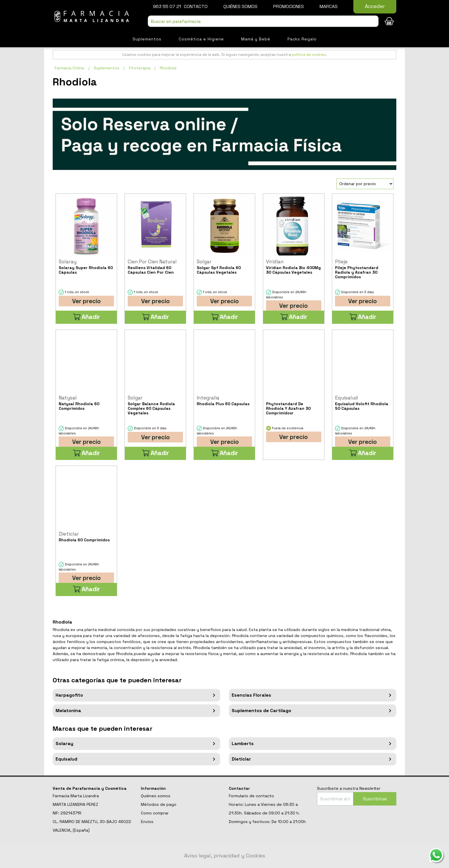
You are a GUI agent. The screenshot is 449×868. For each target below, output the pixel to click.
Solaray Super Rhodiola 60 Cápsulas (86, 270)
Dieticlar (313, 759)
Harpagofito (136, 695)
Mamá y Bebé (256, 39)
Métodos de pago (159, 804)
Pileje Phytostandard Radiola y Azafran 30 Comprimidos (357, 272)
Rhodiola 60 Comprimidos (84, 540)
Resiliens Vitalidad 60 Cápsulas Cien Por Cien (151, 270)
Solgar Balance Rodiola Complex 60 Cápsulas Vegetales (151, 408)
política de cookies (309, 55)
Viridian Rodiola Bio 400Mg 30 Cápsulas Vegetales (293, 270)
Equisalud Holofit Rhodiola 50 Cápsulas (362, 406)
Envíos (147, 822)
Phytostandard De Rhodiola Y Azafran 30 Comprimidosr (288, 408)
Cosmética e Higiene (201, 39)
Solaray (136, 744)
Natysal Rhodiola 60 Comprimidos (79, 406)
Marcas (329, 6)
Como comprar (155, 813)
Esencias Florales (313, 695)
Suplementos (147, 39)
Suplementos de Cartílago (313, 711)
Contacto (196, 6)
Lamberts (313, 744)
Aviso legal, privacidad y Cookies (225, 856)
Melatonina (136, 711)
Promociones (288, 6)
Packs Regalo (302, 39)
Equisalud (136, 759)
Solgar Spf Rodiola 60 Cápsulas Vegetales (219, 270)
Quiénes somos (240, 6)
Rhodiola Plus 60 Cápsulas (223, 404)
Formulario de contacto (251, 796)
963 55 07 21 (167, 6)
